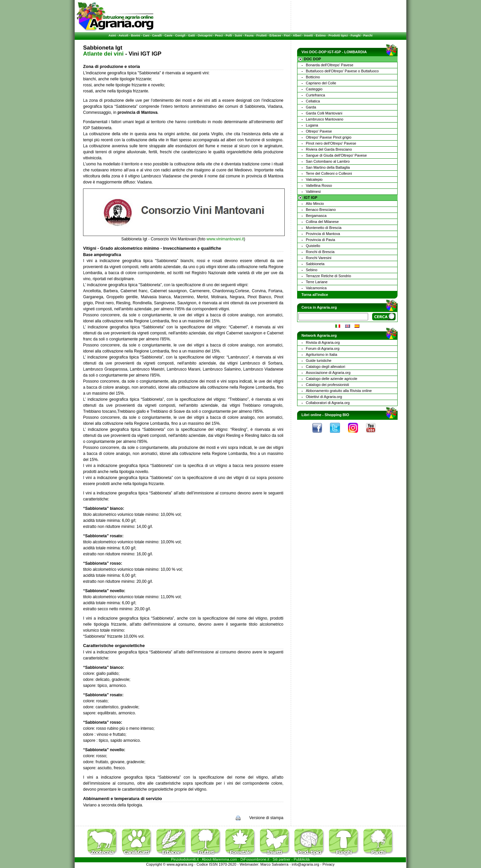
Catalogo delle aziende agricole (332, 379)
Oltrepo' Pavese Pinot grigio (329, 137)
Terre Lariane (317, 282)
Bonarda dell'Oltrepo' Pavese (330, 65)
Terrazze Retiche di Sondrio (328, 276)
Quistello (313, 246)
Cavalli (157, 35)
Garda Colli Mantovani (324, 113)
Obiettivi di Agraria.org (324, 397)
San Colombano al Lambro (328, 161)
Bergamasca (316, 216)
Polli (229, 35)
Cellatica (313, 101)
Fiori (287, 35)
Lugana (312, 125)
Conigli (180, 35)
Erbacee (275, 35)
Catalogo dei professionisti (327, 385)
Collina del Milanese (322, 222)
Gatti (192, 35)
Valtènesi (313, 191)
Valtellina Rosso (319, 185)
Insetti (309, 35)
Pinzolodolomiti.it (185, 859)
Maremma (221, 859)
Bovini (136, 35)
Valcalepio (314, 179)
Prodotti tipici (338, 35)
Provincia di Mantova (323, 234)
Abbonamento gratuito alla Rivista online (339, 391)
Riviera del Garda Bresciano (329, 149)
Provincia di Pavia (320, 240)
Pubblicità (302, 859)
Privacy (329, 864)
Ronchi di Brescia (320, 252)
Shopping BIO (337, 415)
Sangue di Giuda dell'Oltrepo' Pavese (336, 155)
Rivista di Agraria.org (323, 342)
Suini (238, 35)
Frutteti (261, 35)
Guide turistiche (319, 361)
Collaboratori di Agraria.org (328, 403)
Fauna (249, 35)
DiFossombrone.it (255, 859)
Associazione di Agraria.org (328, 373)
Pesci (219, 35)
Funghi (355, 35)
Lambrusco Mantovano (325, 119)
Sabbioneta (315, 264)
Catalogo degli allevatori (325, 367)
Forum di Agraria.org (323, 348)
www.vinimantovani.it (225, 239)
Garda (311, 107)
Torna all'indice (315, 295)
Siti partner (282, 859)
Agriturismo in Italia (322, 354)
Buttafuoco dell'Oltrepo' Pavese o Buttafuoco (342, 71)
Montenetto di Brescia (324, 228)
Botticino (313, 77)
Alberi (297, 35)
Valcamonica (316, 288)
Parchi (368, 35)
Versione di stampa (266, 818)
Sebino (312, 270)
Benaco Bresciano (321, 210)
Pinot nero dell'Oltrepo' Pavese (331, 143)
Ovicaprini (205, 35)
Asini (112, 35)
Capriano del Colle (321, 83)
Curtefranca (315, 95)
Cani (146, 35)
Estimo (321, 35)
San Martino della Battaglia (328, 167)
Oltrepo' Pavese (319, 131)
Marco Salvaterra (274, 864)
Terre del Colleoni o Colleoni (329, 173)
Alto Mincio (315, 204)
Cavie (168, 35)
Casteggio (314, 89)
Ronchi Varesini (319, 258)
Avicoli (123, 35)
